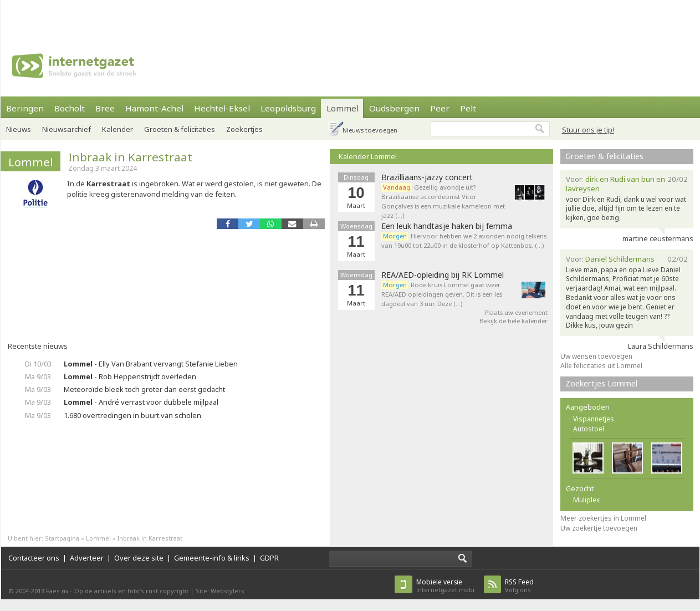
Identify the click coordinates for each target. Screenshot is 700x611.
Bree (105, 108)
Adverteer (87, 558)
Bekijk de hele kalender (513, 321)
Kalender (117, 129)
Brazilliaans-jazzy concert (427, 177)
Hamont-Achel (154, 108)
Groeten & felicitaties (180, 129)
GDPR (269, 558)
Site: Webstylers (220, 591)
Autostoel (589, 429)
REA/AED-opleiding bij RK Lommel (443, 275)
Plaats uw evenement (516, 312)
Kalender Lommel (368, 156)
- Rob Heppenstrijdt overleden (130, 376)
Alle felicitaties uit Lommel (601, 366)
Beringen (25, 108)
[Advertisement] (152, 17)
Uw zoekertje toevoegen (599, 528)
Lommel (343, 108)
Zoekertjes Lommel (601, 383)
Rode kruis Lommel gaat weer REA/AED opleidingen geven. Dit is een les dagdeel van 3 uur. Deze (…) (442, 294)
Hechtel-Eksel (222, 108)
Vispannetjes (594, 419)
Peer (440, 108)
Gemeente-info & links (212, 558)
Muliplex (586, 500)
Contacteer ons (34, 558)
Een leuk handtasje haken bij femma (447, 226)
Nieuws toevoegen (370, 130)
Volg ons (519, 586)
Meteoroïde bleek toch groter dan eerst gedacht (144, 389)
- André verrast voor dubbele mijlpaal (141, 402)
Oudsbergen (394, 108)
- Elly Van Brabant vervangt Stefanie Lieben (151, 364)
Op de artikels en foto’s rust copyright (131, 591)
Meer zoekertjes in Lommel (603, 518)
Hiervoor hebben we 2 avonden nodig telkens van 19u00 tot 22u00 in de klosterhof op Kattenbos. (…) (464, 241)
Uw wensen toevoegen (596, 356)
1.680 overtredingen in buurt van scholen (132, 415)
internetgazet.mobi (445, 586)
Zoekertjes (244, 129)
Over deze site (139, 558)
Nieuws (19, 129)
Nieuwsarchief (67, 129)
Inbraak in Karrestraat (130, 157)
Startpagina (62, 538)
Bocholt (70, 108)
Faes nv (57, 591)
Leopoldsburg (288, 108)
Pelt (468, 108)
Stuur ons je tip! (588, 130)
